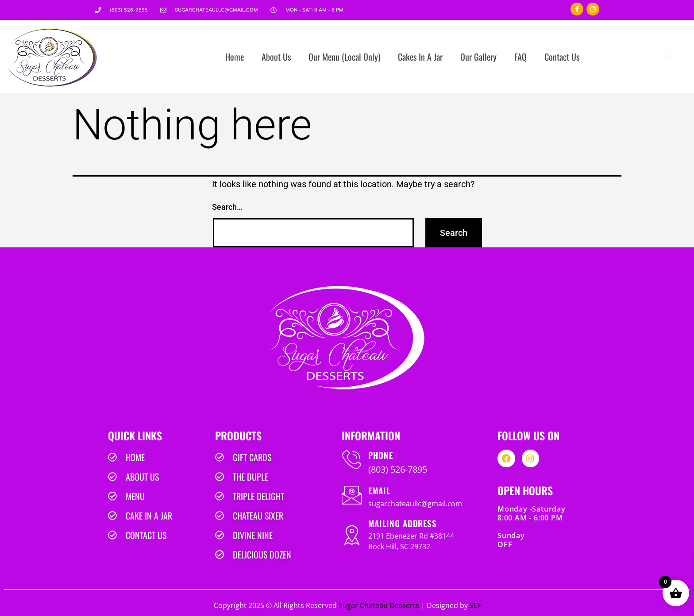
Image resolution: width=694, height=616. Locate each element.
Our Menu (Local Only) (344, 57)
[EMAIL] (352, 495)
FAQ (520, 57)
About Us (276, 57)
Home (235, 57)
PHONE (381, 455)
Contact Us (562, 57)
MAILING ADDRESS (403, 523)
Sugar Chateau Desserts (379, 605)
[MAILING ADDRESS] (352, 535)
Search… (227, 207)
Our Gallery (478, 57)
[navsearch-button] (670, 57)
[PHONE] (352, 460)
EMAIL (379, 490)
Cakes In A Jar (420, 57)
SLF (475, 605)
